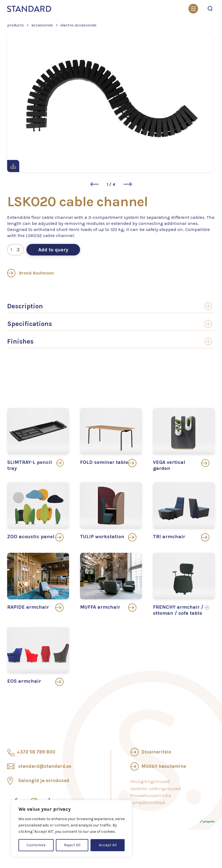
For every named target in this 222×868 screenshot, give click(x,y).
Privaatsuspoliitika (151, 795)
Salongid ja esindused (44, 780)
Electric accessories (79, 25)
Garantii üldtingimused (156, 788)
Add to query (53, 250)
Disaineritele (156, 752)
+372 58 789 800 (36, 752)
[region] (72, 828)
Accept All (108, 845)
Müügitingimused (150, 781)
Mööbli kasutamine (164, 766)
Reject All (72, 845)
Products (16, 25)
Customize (36, 845)
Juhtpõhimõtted (148, 802)
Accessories (42, 25)
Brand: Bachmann (31, 273)
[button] (95, 184)
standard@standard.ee (45, 766)
